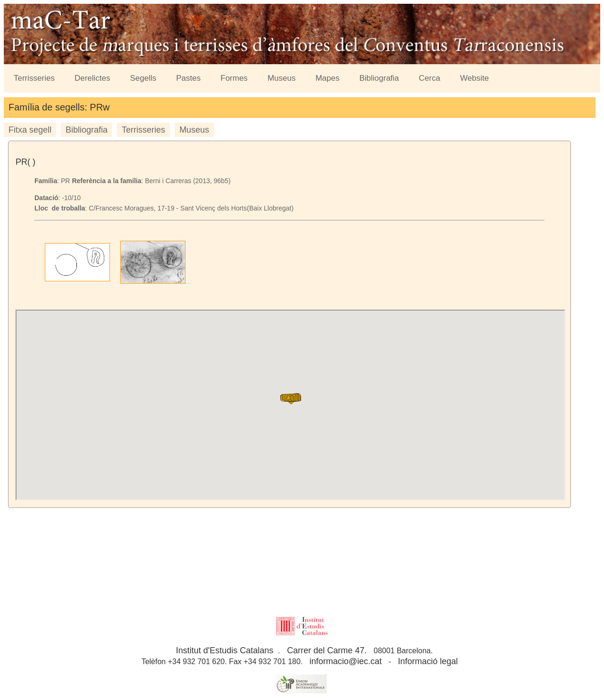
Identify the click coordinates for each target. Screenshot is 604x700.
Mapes (327, 78)
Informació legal (428, 661)
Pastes (188, 78)
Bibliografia (379, 78)
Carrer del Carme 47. (327, 650)
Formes (234, 78)
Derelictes (92, 78)
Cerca (430, 78)
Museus (282, 78)
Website (474, 78)
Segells (143, 78)
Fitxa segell (30, 130)
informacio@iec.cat (346, 661)
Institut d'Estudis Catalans (225, 650)
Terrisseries (34, 78)
